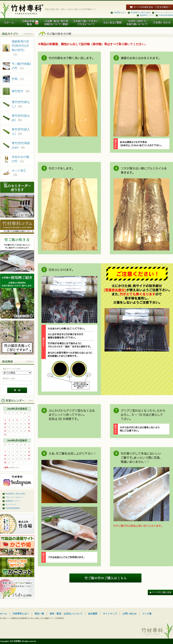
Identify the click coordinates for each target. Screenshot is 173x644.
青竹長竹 (17, 91)
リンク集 (147, 614)
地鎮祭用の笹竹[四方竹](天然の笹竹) (20, 46)
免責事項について (147, 15)
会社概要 (93, 614)
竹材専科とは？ (120, 13)
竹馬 (15, 79)
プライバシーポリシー (164, 13)
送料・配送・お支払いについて (66, 614)
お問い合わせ (130, 614)
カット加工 (19, 171)
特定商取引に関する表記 (141, 13)
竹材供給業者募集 (166, 15)
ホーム (4, 614)
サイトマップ (11, 505)
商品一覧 (39, 614)
